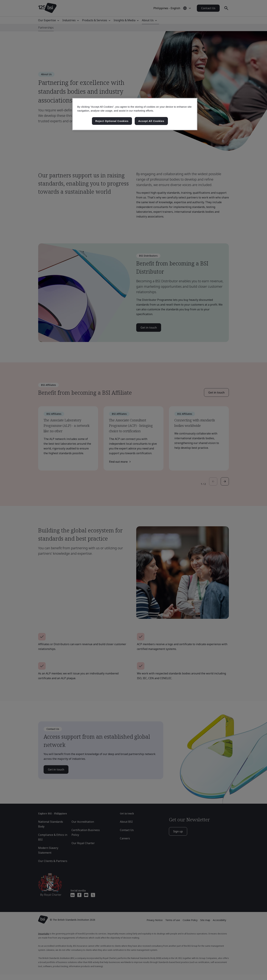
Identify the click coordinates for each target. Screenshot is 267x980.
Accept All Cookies (151, 121)
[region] (135, 114)
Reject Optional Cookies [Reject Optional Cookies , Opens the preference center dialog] (112, 121)
